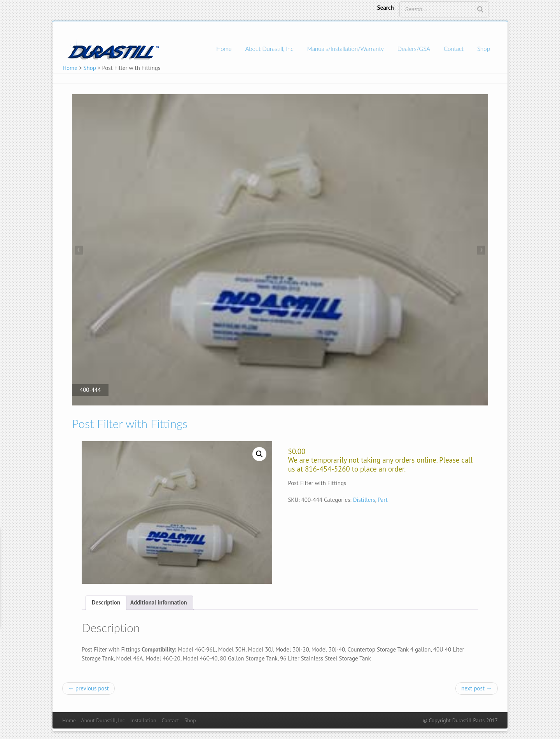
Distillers (364, 500)
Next (480, 251)
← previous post (88, 688)
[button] (259, 454)
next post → (477, 688)
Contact (454, 49)
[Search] (480, 9)
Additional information (159, 602)
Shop (484, 49)
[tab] (106, 603)
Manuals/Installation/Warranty (345, 49)
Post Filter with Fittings (130, 423)
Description (106, 602)
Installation (143, 720)
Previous (80, 251)
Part (383, 500)
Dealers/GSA (414, 49)
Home (224, 49)
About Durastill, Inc (269, 49)
